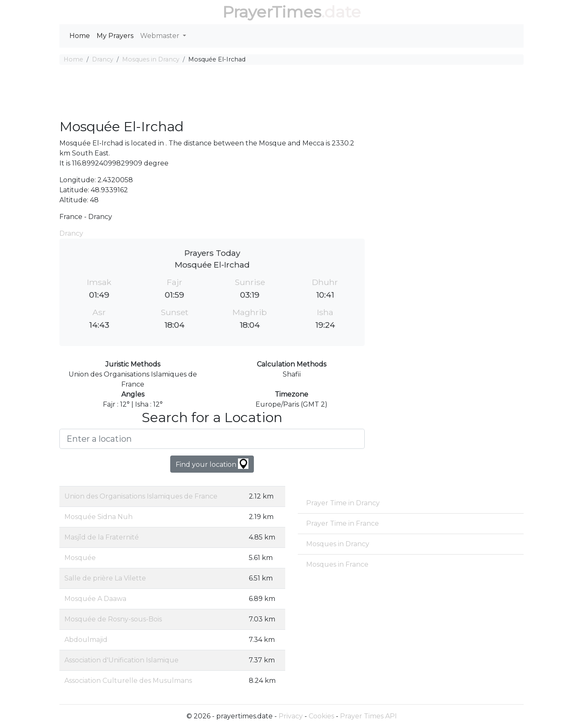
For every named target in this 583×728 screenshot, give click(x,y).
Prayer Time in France (343, 523)
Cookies (321, 716)
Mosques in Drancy (151, 59)
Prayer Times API (368, 716)
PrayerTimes (272, 12)
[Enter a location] (212, 439)
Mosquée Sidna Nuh (98, 517)
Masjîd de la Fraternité (102, 537)
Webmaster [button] (161, 36)
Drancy (103, 59)
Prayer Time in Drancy (343, 503)
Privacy (291, 716)
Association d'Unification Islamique (121, 660)
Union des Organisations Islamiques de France (141, 496)
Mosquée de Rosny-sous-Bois (113, 619)
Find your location (212, 464)
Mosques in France (337, 564)
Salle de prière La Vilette (105, 578)
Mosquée (80, 558)
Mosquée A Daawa (95, 599)
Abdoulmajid (86, 640)
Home (80, 36)
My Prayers (115, 36)
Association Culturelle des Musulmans (128, 681)
